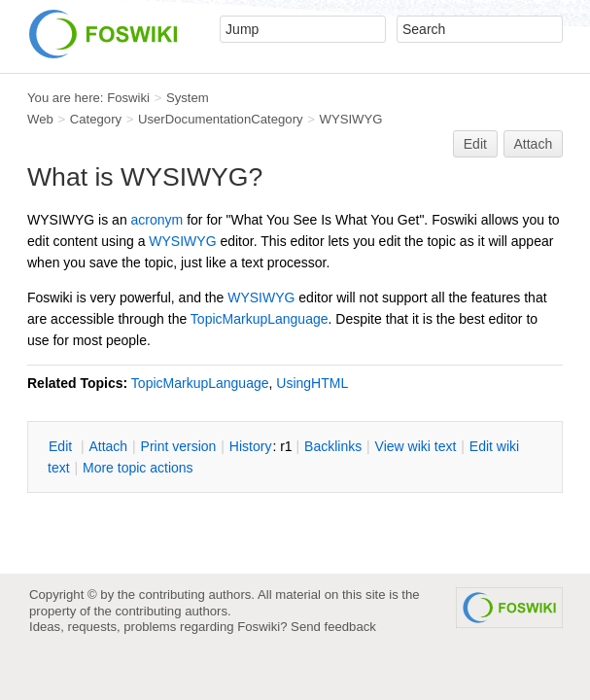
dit (62, 446)
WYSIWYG (351, 119)
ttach (108, 446)
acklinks (333, 446)
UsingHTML (312, 383)
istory (251, 446)
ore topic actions (138, 468)
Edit (475, 144)
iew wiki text (416, 446)
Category (96, 119)
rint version (179, 446)
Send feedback (333, 627)
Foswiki (128, 98)
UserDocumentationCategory (221, 119)
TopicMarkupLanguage (260, 319)
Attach (534, 144)
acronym (157, 220)
